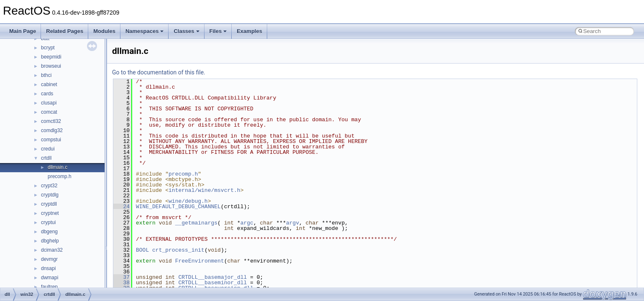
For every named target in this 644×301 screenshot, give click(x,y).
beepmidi (51, 57)
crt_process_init (178, 250)
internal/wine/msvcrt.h (204, 190)
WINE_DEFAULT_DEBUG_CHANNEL (178, 207)
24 (121, 207)
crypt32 (49, 186)
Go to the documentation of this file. (159, 72)
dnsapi (48, 268)
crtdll (46, 158)
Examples (249, 31)
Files (218, 31)
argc (247, 223)
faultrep (49, 287)
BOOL (142, 250)
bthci (46, 75)
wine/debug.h (188, 201)
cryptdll (49, 204)
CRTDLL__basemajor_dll (212, 277)
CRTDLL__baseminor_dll (212, 283)
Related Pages (65, 31)
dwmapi (50, 278)
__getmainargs (196, 223)
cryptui (48, 222)
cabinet (49, 84)
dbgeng (49, 232)
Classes (186, 31)
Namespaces (145, 31)
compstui (51, 140)
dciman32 (52, 250)
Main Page (23, 31)
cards (47, 94)
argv (293, 223)
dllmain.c (57, 167)
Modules (104, 31)
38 (121, 283)
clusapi (49, 103)
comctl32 (51, 121)
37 (121, 277)
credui (48, 149)
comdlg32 (52, 130)
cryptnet (50, 213)
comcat (49, 112)
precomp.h (60, 176)
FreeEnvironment (200, 261)
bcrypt (48, 48)
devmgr (49, 259)
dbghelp (50, 241)
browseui (51, 66)
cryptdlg (50, 195)
